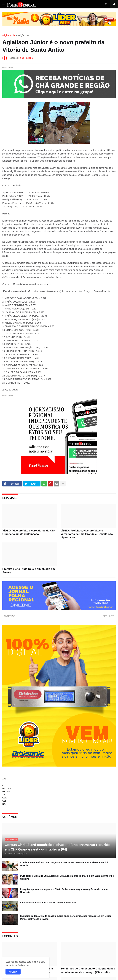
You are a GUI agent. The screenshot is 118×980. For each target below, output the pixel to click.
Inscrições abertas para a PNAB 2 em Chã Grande (48, 903)
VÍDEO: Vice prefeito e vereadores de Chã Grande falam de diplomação (29, 532)
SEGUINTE (108, 616)
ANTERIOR (10, 616)
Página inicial (9, 35)
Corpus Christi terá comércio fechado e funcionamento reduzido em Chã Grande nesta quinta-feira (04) (58, 847)
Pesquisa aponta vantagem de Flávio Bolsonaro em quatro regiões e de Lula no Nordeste (65, 891)
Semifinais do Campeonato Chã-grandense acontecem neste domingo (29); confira (88, 970)
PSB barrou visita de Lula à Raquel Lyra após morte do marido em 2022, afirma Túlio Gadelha (67, 877)
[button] (4, 4)
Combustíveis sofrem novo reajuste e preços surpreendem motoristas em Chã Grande (64, 864)
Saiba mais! (24, 965)
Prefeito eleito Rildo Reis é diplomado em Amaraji (29, 571)
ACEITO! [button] (13, 972)
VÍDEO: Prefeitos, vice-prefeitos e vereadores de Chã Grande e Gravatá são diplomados (87, 534)
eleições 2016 (24, 35)
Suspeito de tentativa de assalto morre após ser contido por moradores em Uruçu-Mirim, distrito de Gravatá (66, 917)
